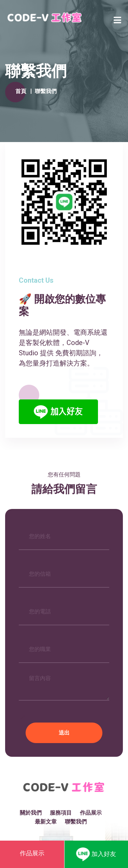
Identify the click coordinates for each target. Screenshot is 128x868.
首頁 (21, 91)
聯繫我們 (76, 822)
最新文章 (46, 822)
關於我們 (31, 813)
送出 (64, 733)
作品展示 (91, 813)
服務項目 (61, 813)
